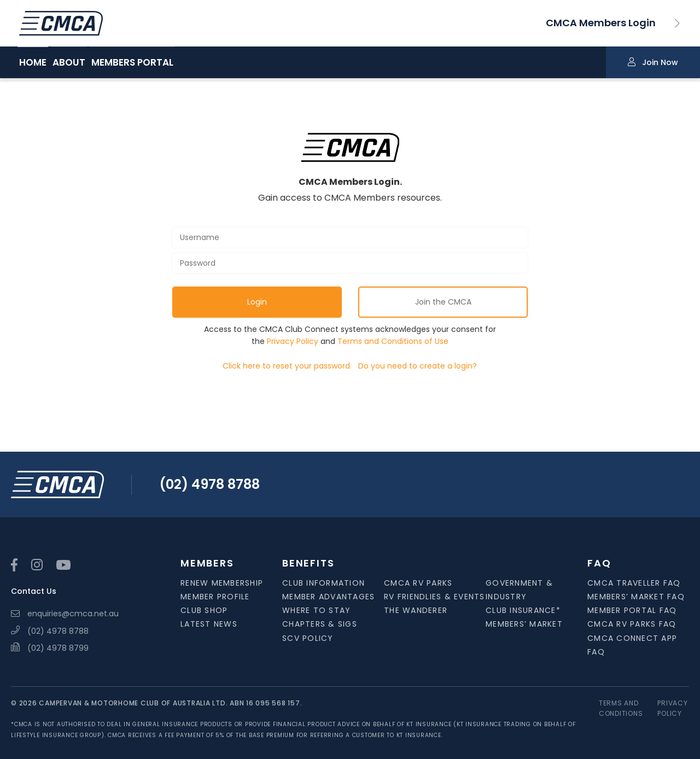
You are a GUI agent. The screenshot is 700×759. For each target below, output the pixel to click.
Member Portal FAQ (632, 610)
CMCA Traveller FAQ (634, 583)
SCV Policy (308, 638)
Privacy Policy (293, 341)
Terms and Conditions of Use (393, 341)
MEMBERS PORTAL (175, 63)
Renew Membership (222, 583)
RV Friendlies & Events (434, 597)
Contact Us (34, 591)
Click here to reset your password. (287, 366)
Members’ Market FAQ (636, 597)
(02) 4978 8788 (209, 484)
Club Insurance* (523, 610)
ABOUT (90, 63)
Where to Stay (316, 610)
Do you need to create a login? (418, 366)
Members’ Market (524, 624)
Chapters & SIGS (320, 624)
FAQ (599, 563)
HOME (33, 63)
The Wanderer (416, 610)
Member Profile (215, 597)
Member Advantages (328, 597)
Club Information (323, 583)
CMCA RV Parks (418, 583)
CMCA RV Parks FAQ (632, 624)
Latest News (209, 624)
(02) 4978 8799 (50, 648)
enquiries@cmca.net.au (65, 614)
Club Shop (204, 610)
